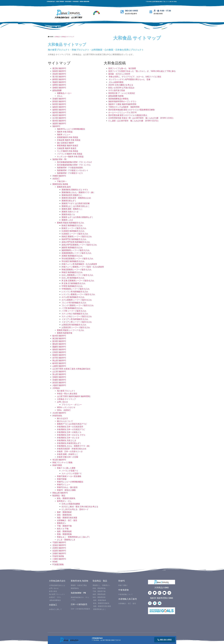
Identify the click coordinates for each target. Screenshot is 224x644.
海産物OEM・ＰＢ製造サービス (70, 173)
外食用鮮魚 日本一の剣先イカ (69, 432)
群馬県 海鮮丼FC (59, 101)
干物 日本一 (62, 181)
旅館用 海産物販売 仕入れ (72, 248)
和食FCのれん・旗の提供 (67, 487)
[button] (177, 27)
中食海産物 (123, 590)
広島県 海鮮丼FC (59, 352)
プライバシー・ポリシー (72, 405)
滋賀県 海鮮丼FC (59, 124)
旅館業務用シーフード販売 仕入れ (76, 250)
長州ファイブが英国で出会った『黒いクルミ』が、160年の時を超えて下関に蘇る (142, 71)
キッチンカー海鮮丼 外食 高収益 (70, 157)
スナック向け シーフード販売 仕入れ (77, 316)
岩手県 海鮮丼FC (59, 358)
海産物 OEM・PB (59, 159)
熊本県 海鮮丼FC (59, 121)
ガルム (60, 96)
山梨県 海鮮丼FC (59, 366)
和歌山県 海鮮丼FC (60, 493)
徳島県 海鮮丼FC (59, 350)
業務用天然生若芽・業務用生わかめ (76, 198)
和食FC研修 (62, 479)
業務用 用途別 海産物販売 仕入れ (71, 223)
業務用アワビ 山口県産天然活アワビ (72, 424)
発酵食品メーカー (64, 93)
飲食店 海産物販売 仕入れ (72, 225)
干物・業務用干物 (64, 526)
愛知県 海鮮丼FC (59, 344)
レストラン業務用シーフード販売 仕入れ (78, 294)
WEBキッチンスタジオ (66, 407)
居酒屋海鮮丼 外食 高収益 (68, 137)
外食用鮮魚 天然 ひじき (67, 440)
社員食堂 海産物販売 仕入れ (73, 231)
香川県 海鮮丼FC (59, 77)
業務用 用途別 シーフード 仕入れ (71, 330)
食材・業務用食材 (64, 512)
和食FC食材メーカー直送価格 (69, 476)
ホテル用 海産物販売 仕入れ (73, 297)
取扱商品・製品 (59, 496)
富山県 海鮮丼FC (59, 374)
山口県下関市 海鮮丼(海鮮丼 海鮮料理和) (74, 396)
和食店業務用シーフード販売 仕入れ (76, 270)
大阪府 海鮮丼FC (59, 385)
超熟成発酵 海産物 (116, 96)
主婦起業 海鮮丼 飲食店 (67, 148)
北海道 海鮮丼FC (59, 545)
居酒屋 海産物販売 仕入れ (72, 256)
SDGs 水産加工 (64, 410)
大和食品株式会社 (57, 581)
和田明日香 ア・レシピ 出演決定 (122, 93)
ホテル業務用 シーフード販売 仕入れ (77, 300)
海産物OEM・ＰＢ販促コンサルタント (73, 170)
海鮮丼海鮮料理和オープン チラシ (122, 101)
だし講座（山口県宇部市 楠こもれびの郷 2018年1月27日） (134, 121)
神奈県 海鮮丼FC (59, 115)
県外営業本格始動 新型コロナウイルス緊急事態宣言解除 (131, 110)
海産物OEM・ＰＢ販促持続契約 (70, 168)
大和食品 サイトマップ (66, 399)
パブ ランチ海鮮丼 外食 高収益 (70, 154)
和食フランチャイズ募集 (62, 463)
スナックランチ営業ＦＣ (72, 474)
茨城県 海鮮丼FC (59, 99)
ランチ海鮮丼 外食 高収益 (68, 151)
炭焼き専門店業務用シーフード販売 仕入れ (79, 245)
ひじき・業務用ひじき (66, 540)
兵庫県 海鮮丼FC (59, 548)
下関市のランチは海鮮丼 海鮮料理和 (124, 107)
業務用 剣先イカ (68, 214)
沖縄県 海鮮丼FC (59, 176)
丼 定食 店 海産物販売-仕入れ (73, 283)
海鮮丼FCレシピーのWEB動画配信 (71, 129)
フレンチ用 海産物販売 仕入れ (74, 303)
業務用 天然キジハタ (70, 212)
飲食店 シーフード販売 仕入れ (74, 228)
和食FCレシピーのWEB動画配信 (70, 482)
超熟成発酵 (57, 90)
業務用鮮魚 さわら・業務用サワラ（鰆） (78, 192)
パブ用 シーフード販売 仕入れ (74, 311)
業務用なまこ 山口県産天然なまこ (76, 206)
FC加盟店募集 (58, 564)
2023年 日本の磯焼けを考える (121, 85)
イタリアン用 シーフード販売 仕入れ (77, 322)
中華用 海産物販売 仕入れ (72, 286)
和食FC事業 (57, 465)
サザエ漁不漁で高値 (118, 90)
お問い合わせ (62, 402)
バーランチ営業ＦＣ (70, 471)
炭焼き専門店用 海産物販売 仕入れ (76, 242)
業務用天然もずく (69, 201)
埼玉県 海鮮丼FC (59, 460)
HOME (55, 562)
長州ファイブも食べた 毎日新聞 (122, 68)
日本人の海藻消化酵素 (71, 504)
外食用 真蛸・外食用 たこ (68, 454)
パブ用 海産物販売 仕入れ (72, 308)
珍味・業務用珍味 (64, 515)
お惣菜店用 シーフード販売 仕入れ (76, 327)
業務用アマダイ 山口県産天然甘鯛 (76, 203)
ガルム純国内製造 (116, 82)
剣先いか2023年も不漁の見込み (121, 88)
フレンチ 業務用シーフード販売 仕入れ (78, 305)
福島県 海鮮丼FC (59, 107)
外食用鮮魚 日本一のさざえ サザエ (71, 435)
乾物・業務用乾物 (64, 534)
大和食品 (56, 388)
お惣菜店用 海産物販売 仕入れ (74, 325)
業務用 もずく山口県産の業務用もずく (77, 217)
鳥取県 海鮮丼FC (59, 71)
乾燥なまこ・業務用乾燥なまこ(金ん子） (74, 537)
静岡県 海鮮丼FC (59, 79)
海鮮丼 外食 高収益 (65, 132)
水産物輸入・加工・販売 (67, 520)
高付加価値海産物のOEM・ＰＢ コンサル (74, 165)
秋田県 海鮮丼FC (59, 104)
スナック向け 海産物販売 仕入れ (75, 314)
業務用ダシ (62, 523)
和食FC (122, 581)
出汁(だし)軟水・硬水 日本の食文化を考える (80, 507)
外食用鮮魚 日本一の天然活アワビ (71, 429)
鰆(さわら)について (65, 421)
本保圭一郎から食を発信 (67, 394)
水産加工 (56, 179)
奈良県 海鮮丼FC (59, 383)
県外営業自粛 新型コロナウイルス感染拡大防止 (128, 115)
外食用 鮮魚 (57, 416)
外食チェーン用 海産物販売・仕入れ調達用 (79, 264)
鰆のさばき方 (62, 418)
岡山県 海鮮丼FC (59, 361)
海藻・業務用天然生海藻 (67, 518)
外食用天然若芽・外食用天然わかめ (72, 449)
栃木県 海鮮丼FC (59, 336)
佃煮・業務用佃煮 (64, 531)
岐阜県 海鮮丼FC (59, 363)
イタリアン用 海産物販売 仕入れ (75, 319)
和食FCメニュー (64, 485)
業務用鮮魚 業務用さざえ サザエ (75, 190)
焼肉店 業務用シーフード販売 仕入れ (77, 237)
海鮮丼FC (56, 126)
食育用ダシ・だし (64, 501)
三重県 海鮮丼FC (59, 559)
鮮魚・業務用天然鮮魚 (66, 498)
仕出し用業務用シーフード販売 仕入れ (77, 275)
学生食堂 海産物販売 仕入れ (73, 261)
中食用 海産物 (58, 556)
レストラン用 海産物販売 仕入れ (75, 292)
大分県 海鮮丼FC (59, 413)
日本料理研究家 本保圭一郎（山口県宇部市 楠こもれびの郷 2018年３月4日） (141, 118)
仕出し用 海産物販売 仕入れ (73, 278)
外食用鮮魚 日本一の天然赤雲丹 (70, 427)
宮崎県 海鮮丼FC (59, 377)
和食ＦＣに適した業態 (66, 468)
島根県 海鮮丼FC (59, 355)
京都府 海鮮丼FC (59, 553)
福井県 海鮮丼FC (59, 112)
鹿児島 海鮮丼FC (59, 68)
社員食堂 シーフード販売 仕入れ (75, 234)
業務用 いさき (67, 220)
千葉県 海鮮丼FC (59, 542)
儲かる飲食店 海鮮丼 (65, 143)
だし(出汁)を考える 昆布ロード (75, 509)
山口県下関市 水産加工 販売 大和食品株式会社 (71, 369)
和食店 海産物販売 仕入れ (72, 272)
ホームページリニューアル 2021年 (123, 112)
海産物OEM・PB (78, 593)
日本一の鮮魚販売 (79, 604)
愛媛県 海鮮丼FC (59, 347)
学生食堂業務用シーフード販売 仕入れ (77, 259)
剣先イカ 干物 (63, 529)
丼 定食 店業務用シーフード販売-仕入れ (78, 281)
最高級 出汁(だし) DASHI (119, 74)
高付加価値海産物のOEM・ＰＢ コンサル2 (74, 162)
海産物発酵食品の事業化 (118, 99)
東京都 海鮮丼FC (59, 338)
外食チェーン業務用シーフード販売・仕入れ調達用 (83, 267)
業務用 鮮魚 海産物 (60, 184)
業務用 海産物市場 (65, 333)
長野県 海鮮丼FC (59, 85)
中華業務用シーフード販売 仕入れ (76, 289)
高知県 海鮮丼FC (59, 74)
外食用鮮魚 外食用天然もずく (69, 443)
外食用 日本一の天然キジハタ (70, 451)
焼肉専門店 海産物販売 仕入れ (74, 239)
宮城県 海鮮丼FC (59, 380)
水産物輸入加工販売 (128, 599)
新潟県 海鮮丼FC (59, 341)
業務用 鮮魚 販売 (64, 187)
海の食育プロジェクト (66, 391)
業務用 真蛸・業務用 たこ (72, 209)
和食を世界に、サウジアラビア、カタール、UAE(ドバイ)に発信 (135, 77)
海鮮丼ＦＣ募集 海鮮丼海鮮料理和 (122, 104)
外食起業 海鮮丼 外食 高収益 (69, 140)
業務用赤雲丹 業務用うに (72, 195)
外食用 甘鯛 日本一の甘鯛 (68, 457)
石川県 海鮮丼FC (59, 118)
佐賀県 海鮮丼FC (59, 551)
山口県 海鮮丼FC (59, 372)
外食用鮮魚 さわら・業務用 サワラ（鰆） (74, 446)
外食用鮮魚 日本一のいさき (68, 438)
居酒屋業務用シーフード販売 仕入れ (76, 253)
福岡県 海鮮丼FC (59, 110)
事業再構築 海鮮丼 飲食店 (68, 146)
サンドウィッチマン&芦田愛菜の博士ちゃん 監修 (129, 79)
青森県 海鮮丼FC (59, 82)
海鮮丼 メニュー (64, 135)
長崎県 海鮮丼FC (59, 88)
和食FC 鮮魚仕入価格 (66, 490)
